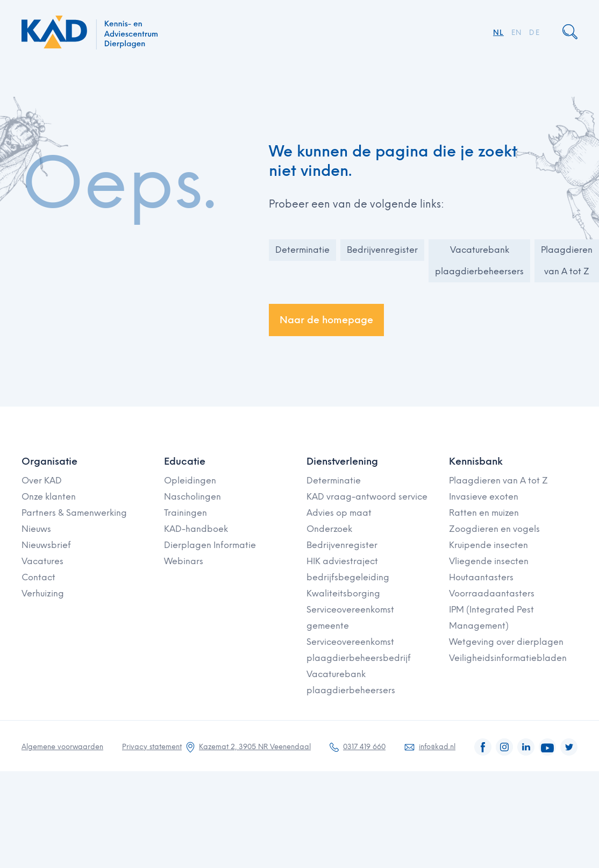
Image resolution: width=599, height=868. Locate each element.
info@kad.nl (437, 747)
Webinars (184, 561)
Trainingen (186, 513)
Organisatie (49, 461)
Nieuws (36, 529)
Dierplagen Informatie (210, 545)
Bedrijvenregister (382, 250)
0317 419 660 (364, 747)
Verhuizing (43, 593)
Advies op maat (339, 513)
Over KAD (42, 481)
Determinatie (302, 250)
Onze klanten (49, 497)
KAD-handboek (196, 529)
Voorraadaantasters (492, 593)
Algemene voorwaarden (62, 747)
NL (498, 33)
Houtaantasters (481, 577)
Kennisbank (476, 461)
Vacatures (42, 561)
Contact (38, 577)
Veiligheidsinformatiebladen (508, 658)
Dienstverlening (342, 461)
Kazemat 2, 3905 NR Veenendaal (255, 747)
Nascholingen (192, 497)
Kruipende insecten (489, 545)
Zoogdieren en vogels (494, 529)
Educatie (185, 461)
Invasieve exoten (484, 497)
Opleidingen (190, 481)
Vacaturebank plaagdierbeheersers (479, 261)
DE (534, 33)
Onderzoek (329, 529)
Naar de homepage (326, 320)
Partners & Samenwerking (74, 513)
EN (517, 33)
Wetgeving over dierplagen (506, 642)
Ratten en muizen (484, 513)
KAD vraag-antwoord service (367, 497)
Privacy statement (152, 747)
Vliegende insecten (489, 561)
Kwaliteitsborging (343, 593)
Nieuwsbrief (46, 545)
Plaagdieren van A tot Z (567, 261)
